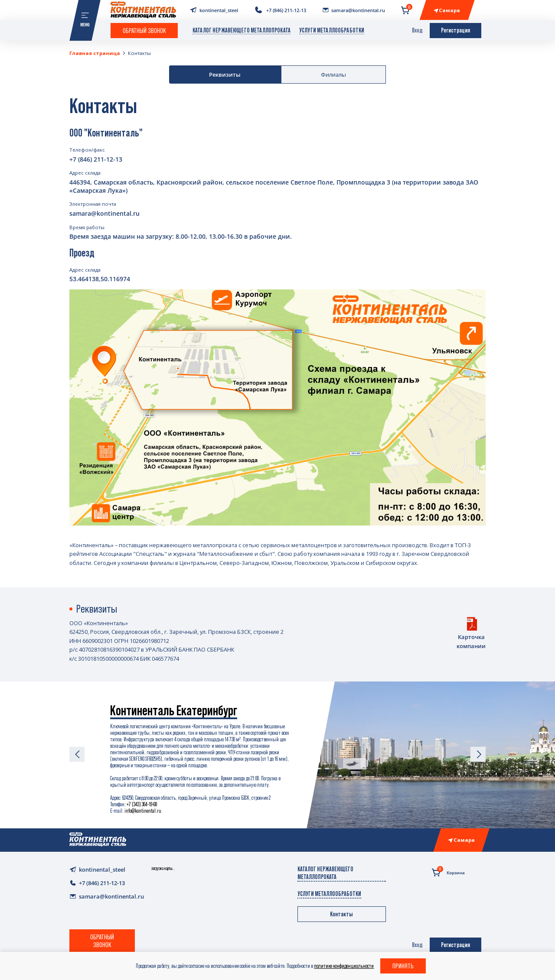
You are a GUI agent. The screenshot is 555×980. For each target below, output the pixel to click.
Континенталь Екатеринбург (174, 711)
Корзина (448, 872)
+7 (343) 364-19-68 (142, 804)
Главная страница (95, 53)
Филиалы (333, 75)
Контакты (139, 53)
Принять (403, 966)
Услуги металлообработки (332, 30)
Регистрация (455, 30)
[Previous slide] (77, 755)
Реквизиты (225, 75)
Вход (417, 30)
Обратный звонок (144, 30)
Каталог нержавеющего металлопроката (242, 30)
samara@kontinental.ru (104, 213)
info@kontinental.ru (143, 811)
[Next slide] (478, 755)
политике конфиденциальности (344, 966)
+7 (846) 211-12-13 (96, 159)
